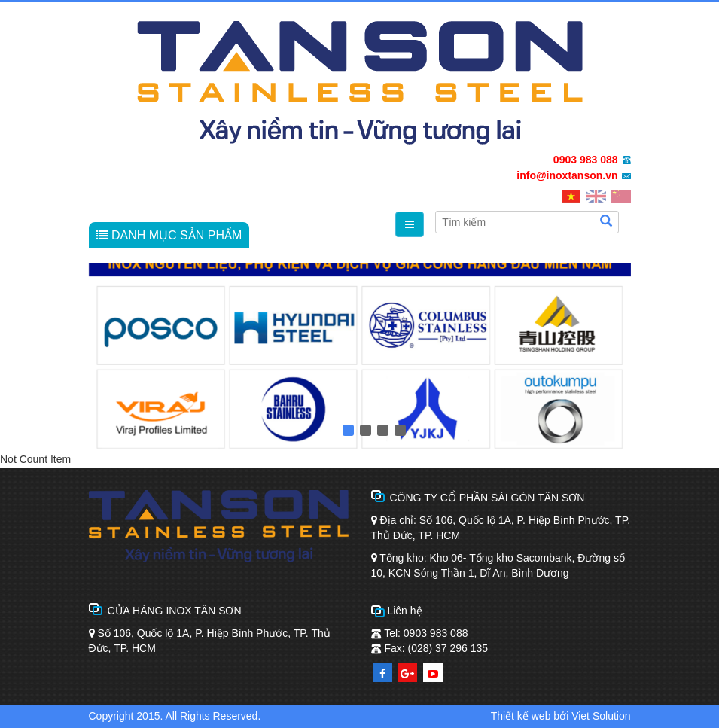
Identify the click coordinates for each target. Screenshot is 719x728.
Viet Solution (601, 716)
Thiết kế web (521, 716)
